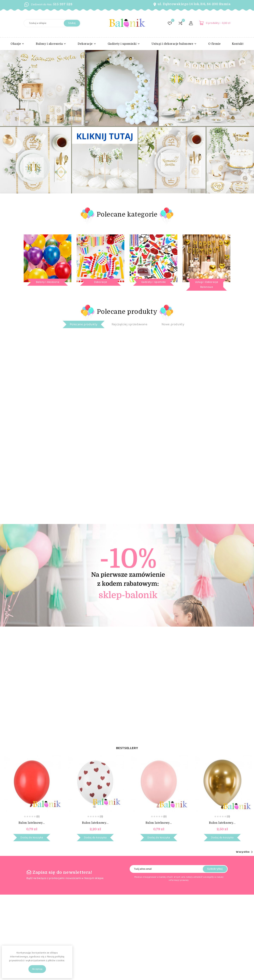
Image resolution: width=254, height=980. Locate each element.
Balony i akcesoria (48, 282)
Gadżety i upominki (154, 282)
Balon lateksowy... (32, 823)
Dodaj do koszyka (32, 838)
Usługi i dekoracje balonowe (207, 285)
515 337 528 (63, 4)
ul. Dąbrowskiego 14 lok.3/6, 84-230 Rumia (194, 4)
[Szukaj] (52, 23)
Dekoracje (100, 282)
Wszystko (245, 852)
